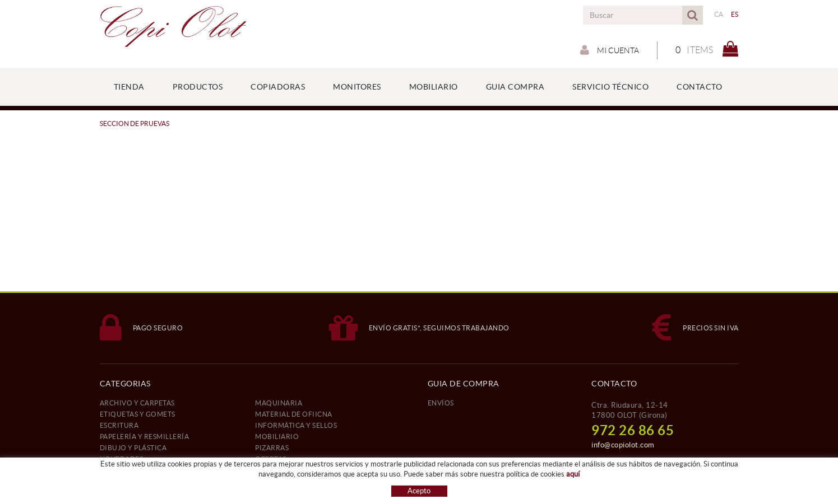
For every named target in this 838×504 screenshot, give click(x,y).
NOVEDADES (122, 459)
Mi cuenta (610, 50)
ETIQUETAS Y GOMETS (138, 414)
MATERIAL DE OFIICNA (294, 414)
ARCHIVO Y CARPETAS (137, 403)
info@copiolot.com (623, 445)
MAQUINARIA (279, 403)
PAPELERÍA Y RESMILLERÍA (145, 437)
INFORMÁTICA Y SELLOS (296, 425)
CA (719, 14)
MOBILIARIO (277, 437)
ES (735, 14)
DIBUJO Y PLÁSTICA (133, 448)
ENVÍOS (441, 403)
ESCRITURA (119, 425)
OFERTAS (271, 459)
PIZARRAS (272, 448)
